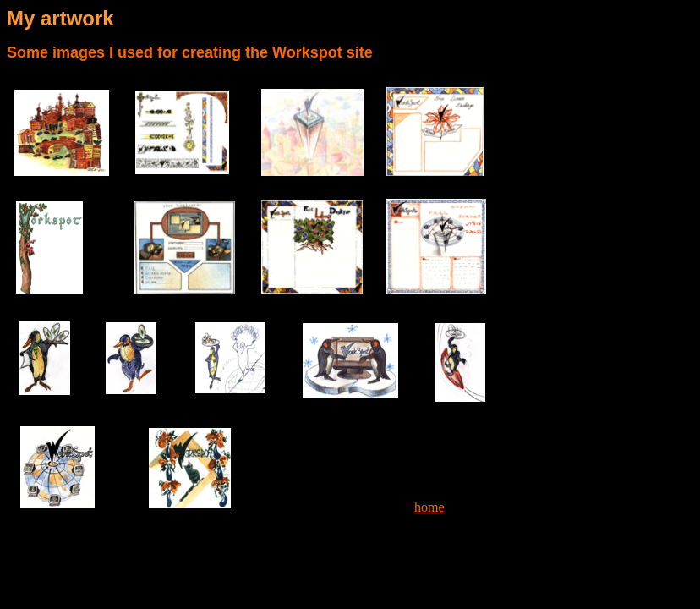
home (429, 507)
